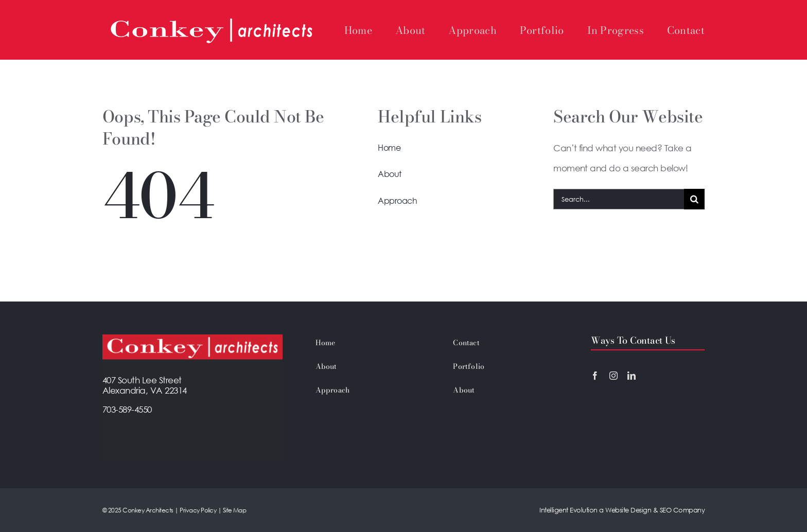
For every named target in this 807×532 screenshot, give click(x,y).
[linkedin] (631, 376)
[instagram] (613, 376)
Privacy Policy (197, 510)
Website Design (628, 510)
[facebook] (595, 376)
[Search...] (619, 199)
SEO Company (681, 510)
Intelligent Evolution (568, 510)
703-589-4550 (127, 409)
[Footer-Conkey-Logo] (192, 339)
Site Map (235, 510)
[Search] (694, 199)
